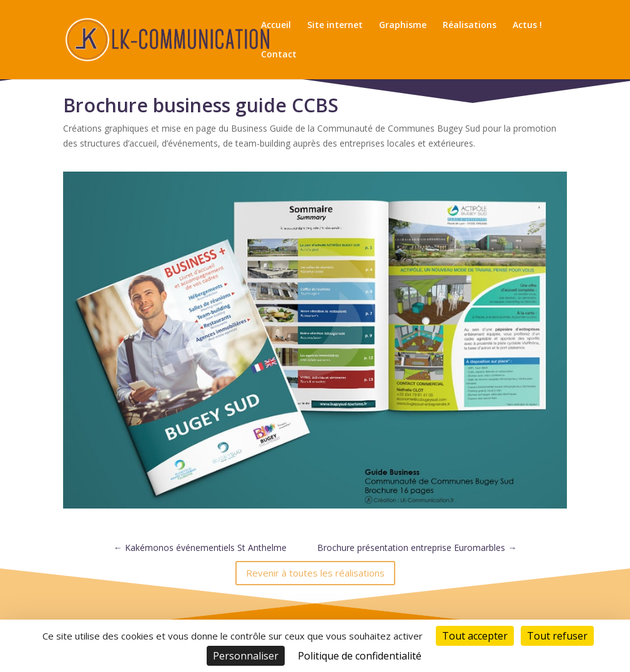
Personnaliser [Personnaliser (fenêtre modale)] (246, 656)
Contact (279, 55)
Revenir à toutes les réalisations (315, 573)
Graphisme (403, 26)
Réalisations (470, 26)
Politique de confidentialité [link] (360, 656)
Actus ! (527, 26)
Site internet (335, 26)
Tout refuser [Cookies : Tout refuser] (557, 636)
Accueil (276, 26)
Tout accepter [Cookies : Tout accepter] (475, 636)
